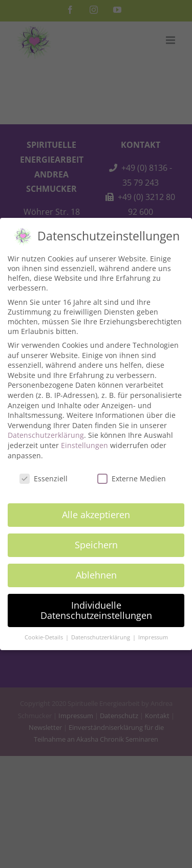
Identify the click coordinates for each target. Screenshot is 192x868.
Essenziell (44, 474)
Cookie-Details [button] (45, 633)
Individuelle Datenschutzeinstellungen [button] (96, 606)
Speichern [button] (96, 540)
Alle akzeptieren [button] (96, 510)
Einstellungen (84, 441)
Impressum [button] (153, 633)
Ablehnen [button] (96, 570)
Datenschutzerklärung (46, 431)
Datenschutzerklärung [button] (101, 633)
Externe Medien (132, 474)
